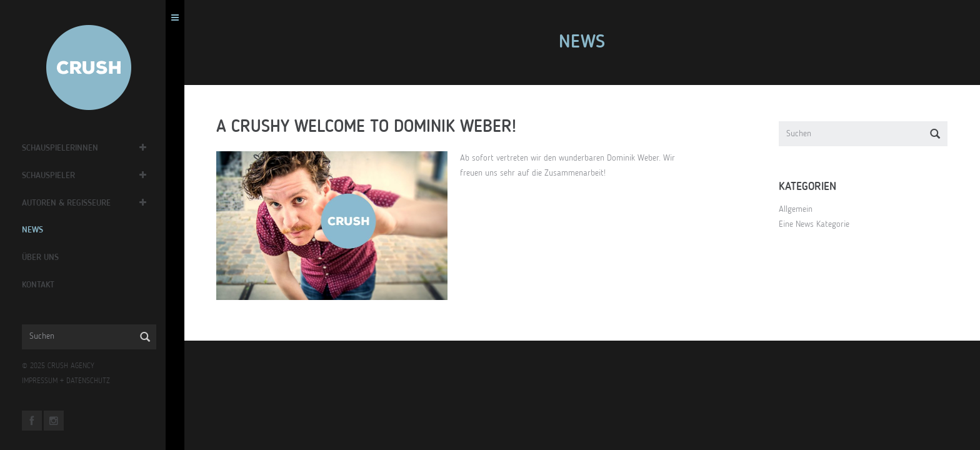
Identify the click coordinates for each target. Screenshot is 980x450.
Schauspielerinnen (63, 148)
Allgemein (797, 209)
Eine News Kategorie (816, 224)
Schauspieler (52, 176)
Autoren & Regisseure (69, 203)
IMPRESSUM (43, 381)
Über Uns (43, 257)
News (36, 230)
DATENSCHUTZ (91, 381)
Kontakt (41, 285)
